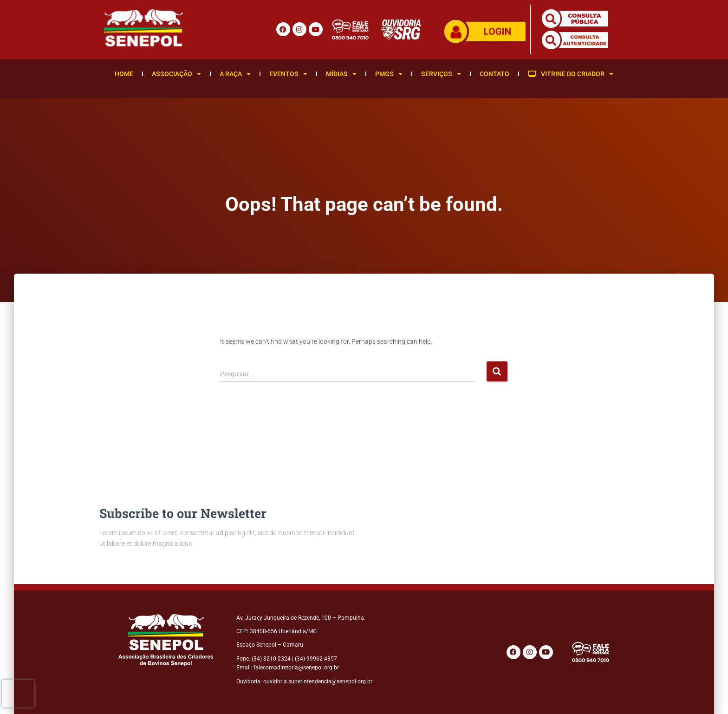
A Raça (235, 74)
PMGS (389, 74)
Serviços (441, 74)
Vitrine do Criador (571, 74)
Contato (494, 74)
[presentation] (18, 694)
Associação (176, 74)
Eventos (288, 74)
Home (124, 74)
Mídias (341, 74)
